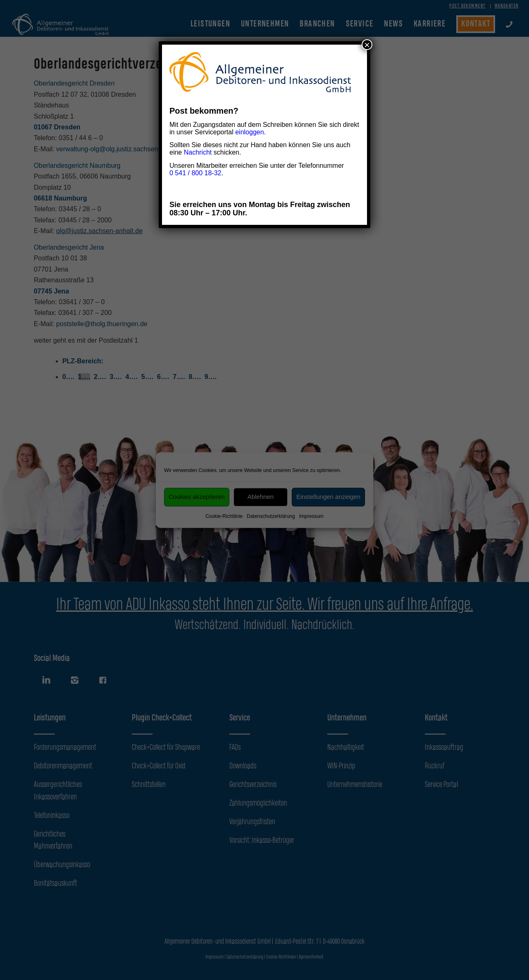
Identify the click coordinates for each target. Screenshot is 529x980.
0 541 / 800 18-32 (195, 173)
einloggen (249, 132)
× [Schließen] (367, 45)
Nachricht (198, 152)
